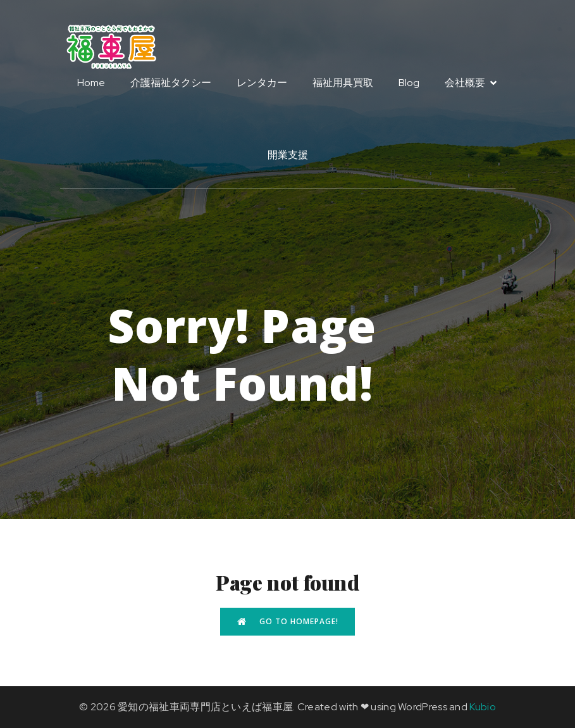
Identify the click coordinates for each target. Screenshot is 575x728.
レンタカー (262, 83)
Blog (409, 83)
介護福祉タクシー (171, 83)
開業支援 (288, 155)
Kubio (483, 707)
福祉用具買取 (343, 83)
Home (91, 83)
